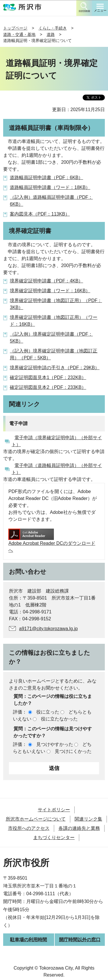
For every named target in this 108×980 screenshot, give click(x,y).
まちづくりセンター (54, 837)
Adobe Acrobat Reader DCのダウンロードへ (52, 541)
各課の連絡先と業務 (79, 828)
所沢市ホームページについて (36, 819)
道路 (51, 34)
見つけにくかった (73, 751)
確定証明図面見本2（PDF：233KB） (48, 387)
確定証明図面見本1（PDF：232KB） (48, 377)
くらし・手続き (53, 28)
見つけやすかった (55, 744)
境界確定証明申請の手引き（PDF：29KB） (55, 368)
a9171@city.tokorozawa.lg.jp (48, 629)
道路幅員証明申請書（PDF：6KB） (46, 178)
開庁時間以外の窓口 (80, 940)
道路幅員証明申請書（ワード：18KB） (50, 187)
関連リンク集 (88, 819)
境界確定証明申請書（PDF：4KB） (46, 281)
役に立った (48, 712)
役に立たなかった (59, 719)
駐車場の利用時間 (29, 940)
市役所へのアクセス (29, 828)
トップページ (15, 28)
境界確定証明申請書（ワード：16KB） (50, 291)
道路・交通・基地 (19, 34)
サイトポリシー (54, 810)
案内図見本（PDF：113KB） (40, 214)
